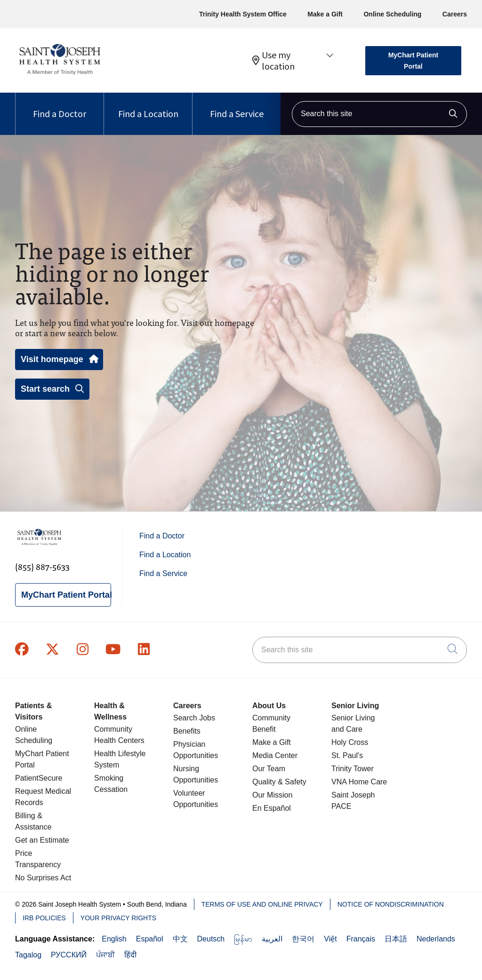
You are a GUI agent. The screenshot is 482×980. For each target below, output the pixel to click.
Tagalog (28, 955)
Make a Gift (325, 14)
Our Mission (272, 795)
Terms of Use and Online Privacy (262, 904)
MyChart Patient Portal (414, 61)
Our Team (269, 769)
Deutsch (211, 939)
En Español (272, 808)
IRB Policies (44, 918)
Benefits (187, 731)
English (114, 939)
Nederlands (436, 939)
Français (361, 939)
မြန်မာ (243, 939)
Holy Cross (350, 742)
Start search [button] (52, 389)
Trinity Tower (353, 769)
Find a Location (148, 106)
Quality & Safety (279, 782)
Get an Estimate (42, 840)
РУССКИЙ (69, 955)
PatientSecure (39, 778)
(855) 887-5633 (42, 566)
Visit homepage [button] (59, 359)
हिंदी (130, 955)
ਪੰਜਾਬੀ (105, 955)
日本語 (396, 939)
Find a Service (237, 106)
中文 (180, 939)
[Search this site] (379, 114)
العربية (272, 939)
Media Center (275, 755)
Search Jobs (194, 718)
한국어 (303, 939)
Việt (330, 939)
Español (150, 939)
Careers (455, 14)
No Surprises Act (43, 878)
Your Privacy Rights (118, 918)
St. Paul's (347, 755)
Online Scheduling (392, 14)
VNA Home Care (359, 782)
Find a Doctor (60, 106)
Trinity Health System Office (243, 14)
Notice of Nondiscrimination (391, 904)
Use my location (273, 61)
